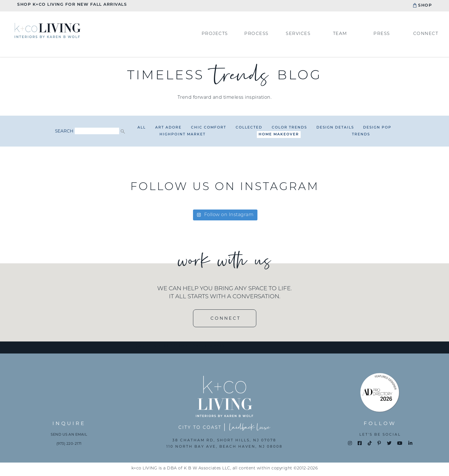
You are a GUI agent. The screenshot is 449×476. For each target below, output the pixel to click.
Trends (361, 135)
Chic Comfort (209, 128)
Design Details (335, 128)
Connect (426, 34)
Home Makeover (279, 135)
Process (256, 34)
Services (298, 34)
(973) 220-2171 (69, 444)
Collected (249, 128)
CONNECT (226, 318)
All (142, 128)
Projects (215, 34)
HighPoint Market (183, 135)
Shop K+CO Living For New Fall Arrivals (72, 5)
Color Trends (289, 128)
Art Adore (168, 128)
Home (48, 30)
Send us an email (69, 434)
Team (340, 34)
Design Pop (377, 128)
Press (382, 34)
